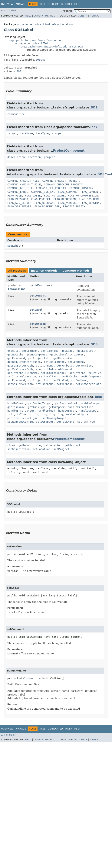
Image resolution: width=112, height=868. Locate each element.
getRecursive (63, 358)
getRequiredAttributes (24, 362)
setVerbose (64, 384)
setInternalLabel (53, 373)
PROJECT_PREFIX (74, 206)
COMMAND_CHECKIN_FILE (23, 181)
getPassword (16, 358)
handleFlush (46, 411)
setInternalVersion (22, 376)
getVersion (84, 366)
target (12, 133)
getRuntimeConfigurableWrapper (78, 403)
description (16, 157)
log (37, 414)
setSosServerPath (20, 384)
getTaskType (37, 407)
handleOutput (88, 411)
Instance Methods (44, 271)
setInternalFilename (22, 373)
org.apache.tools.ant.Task (32, 43)
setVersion (38, 324)
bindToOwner (16, 403)
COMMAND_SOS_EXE (43, 192)
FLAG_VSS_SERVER (19, 206)
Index (69, 4)
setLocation (42, 449)
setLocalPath (49, 376)
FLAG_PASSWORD (18, 199)
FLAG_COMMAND (68, 192)
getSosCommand (54, 362)
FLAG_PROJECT (41, 199)
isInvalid (24, 414)
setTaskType (86, 422)
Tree (43, 4)
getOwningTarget (40, 403)
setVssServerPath (88, 384)
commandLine (16, 114)
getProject (72, 445)
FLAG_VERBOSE (68, 203)
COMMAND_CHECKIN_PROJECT (61, 181)
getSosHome (76, 362)
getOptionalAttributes (67, 355)
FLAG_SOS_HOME (89, 199)
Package (21, 4)
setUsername (45, 384)
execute (13, 351)
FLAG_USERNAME (45, 203)
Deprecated (55, 4)
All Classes (9, 11)
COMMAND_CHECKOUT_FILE (24, 184)
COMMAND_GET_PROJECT (51, 188)
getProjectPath (39, 358)
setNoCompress (91, 376)
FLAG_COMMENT (90, 192)
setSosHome (79, 380)
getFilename (49, 351)
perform (13, 418)
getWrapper (57, 407)
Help (77, 4)
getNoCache (15, 355)
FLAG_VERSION (90, 203)
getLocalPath (87, 351)
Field (28, 16)
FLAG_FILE (15, 196)
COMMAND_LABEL (18, 192)
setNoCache (69, 376)
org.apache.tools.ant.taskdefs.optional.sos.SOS (52, 47)
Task (94, 127)
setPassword (16, 380)
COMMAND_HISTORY (81, 188)
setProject (61, 449)
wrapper (57, 133)
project (49, 157)
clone (11, 445)
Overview (7, 4)
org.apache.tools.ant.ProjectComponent (36, 40)
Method (50, 16)
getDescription (30, 445)
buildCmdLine (39, 285)
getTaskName (16, 407)
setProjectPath (39, 380)
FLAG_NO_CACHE (54, 196)
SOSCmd (40, 60)
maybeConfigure (77, 414)
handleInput (67, 411)
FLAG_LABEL (33, 196)
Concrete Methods (76, 271)
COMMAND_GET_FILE (20, 188)
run (38, 369)
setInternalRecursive (85, 373)
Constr (38, 16)
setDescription (18, 449)
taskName (26, 133)
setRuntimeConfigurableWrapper (30, 422)
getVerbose (64, 366)
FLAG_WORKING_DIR (47, 206)
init (11, 414)
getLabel (68, 351)
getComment (30, 351)
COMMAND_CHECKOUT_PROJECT (63, 184)
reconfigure (30, 418)
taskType (42, 133)
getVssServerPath (20, 369)
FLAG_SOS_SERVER (19, 203)
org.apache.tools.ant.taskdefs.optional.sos (45, 24)
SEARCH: (68, 11)
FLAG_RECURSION (64, 199)
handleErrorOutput (21, 411)
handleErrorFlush (80, 407)
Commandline (17, 289)
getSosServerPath (20, 366)
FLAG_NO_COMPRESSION (83, 196)
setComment (38, 296)
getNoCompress (37, 355)
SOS (19, 71)
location (34, 157)
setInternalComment (58, 369)
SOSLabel (14, 246)
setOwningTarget (54, 418)
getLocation (53, 445)
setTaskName (65, 422)
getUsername (45, 366)
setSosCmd (61, 380)
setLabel (36, 310)
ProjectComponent (69, 151)
